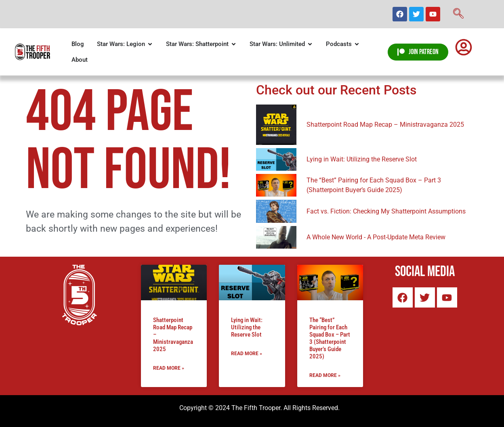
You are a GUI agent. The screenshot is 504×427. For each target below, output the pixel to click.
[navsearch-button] (458, 14)
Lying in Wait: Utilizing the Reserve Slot (247, 327)
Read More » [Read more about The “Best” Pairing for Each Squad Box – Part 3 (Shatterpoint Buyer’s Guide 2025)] (325, 375)
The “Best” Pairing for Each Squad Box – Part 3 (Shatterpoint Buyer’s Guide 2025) (330, 338)
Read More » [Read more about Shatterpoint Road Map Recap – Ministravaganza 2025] (169, 368)
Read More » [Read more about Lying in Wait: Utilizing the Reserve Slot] (247, 354)
